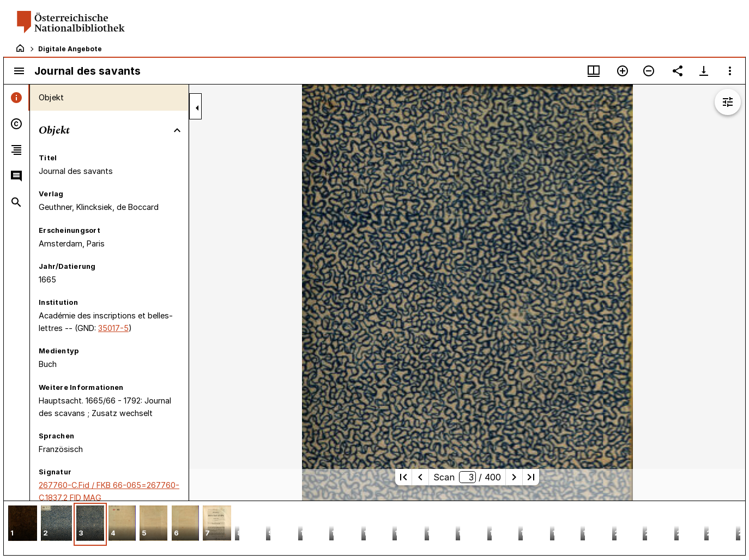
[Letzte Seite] (531, 477)
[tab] (17, 98)
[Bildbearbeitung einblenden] (728, 102)
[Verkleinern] (649, 71)
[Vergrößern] (623, 71)
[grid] (374, 528)
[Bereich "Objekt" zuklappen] (177, 130)
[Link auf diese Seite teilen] (678, 71)
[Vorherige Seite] (420, 477)
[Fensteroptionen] (730, 71)
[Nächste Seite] (514, 477)
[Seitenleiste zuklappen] (197, 108)
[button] (23, 524)
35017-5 (113, 328)
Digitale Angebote (70, 49)
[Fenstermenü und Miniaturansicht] (594, 71)
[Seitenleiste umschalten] (19, 71)
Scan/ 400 (467, 477)
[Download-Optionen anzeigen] (704, 71)
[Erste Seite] (403, 477)
